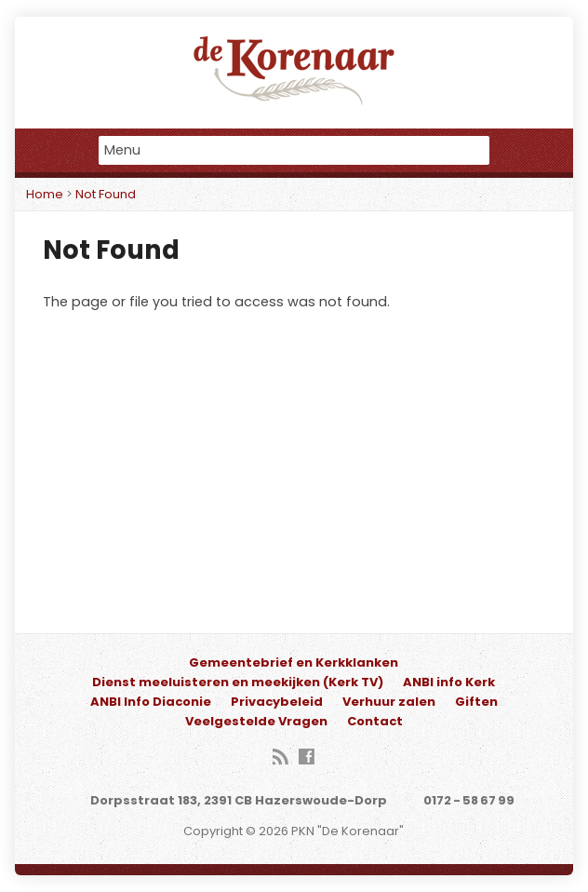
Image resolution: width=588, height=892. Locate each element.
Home (45, 194)
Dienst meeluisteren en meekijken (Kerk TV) (238, 682)
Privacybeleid (277, 702)
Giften (476, 702)
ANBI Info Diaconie (151, 702)
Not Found (106, 194)
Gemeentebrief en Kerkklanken (294, 662)
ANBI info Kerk (449, 682)
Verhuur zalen (389, 702)
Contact (375, 721)
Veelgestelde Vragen (256, 721)
